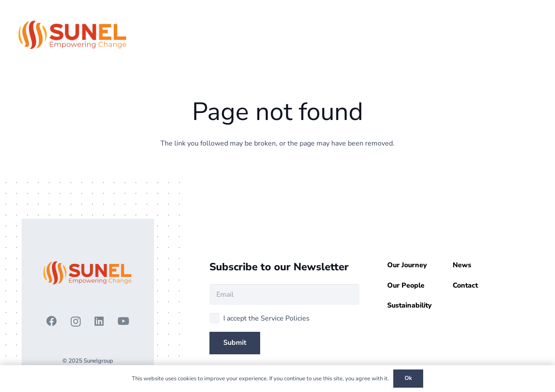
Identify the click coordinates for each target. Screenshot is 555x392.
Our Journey (407, 265)
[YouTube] (123, 321)
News (462, 265)
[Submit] (235, 343)
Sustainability (410, 305)
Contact (465, 285)
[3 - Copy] (73, 35)
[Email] (285, 295)
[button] (504, 35)
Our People (406, 285)
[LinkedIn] (99, 321)
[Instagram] (76, 321)
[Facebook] (52, 321)
